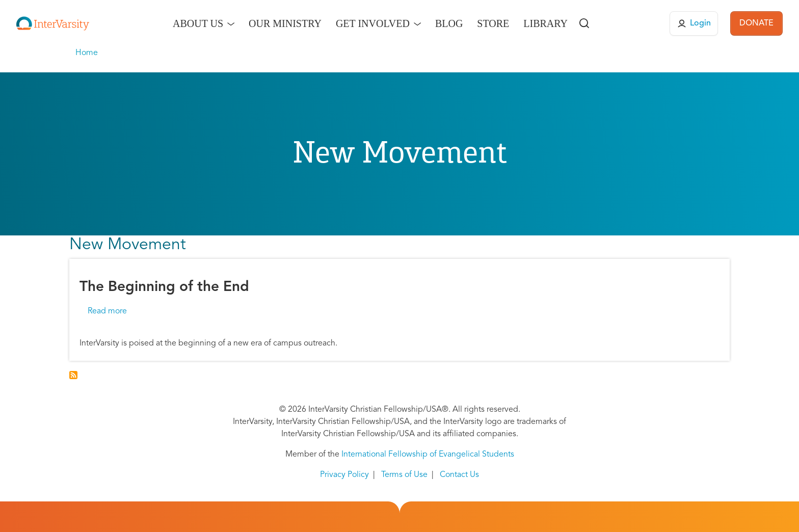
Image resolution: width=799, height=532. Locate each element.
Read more (107, 311)
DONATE (756, 23)
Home (87, 53)
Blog (449, 23)
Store (493, 23)
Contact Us (459, 475)
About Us (198, 23)
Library (545, 23)
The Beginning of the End (164, 287)
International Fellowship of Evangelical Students (428, 455)
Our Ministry (285, 23)
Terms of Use (404, 475)
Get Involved (373, 23)
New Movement (128, 245)
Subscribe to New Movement (73, 375)
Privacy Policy (344, 475)
